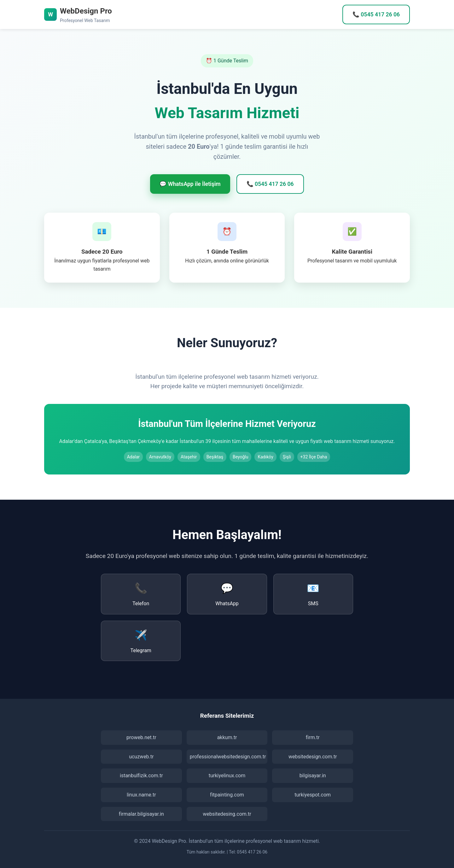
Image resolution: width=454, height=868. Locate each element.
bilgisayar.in (313, 776)
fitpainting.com (227, 795)
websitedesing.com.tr (227, 814)
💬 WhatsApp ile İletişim (190, 184)
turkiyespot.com (313, 795)
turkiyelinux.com (227, 776)
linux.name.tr (141, 795)
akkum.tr (227, 737)
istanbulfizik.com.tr (141, 776)
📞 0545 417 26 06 (376, 14)
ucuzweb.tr (141, 757)
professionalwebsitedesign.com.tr (228, 757)
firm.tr (313, 737)
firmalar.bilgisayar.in (141, 814)
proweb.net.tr (141, 737)
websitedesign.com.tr (313, 757)
